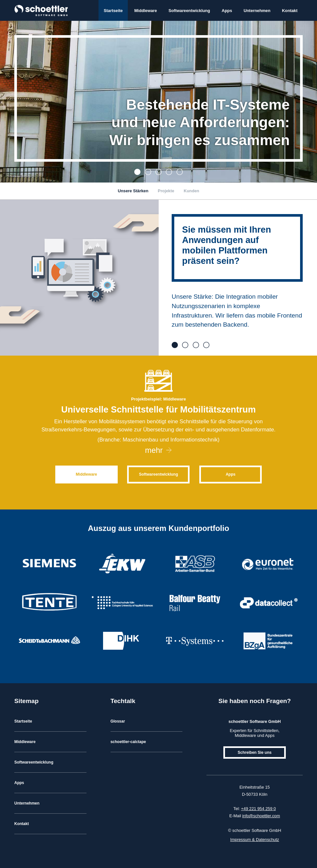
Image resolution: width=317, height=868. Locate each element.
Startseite (113, 11)
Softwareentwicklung (189, 11)
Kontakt (290, 11)
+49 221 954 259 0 (258, 809)
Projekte (166, 191)
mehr (154, 450)
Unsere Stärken (133, 191)
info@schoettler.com (261, 816)
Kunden (192, 191)
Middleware (146, 11)
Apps (227, 11)
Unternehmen (257, 11)
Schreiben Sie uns (255, 753)
